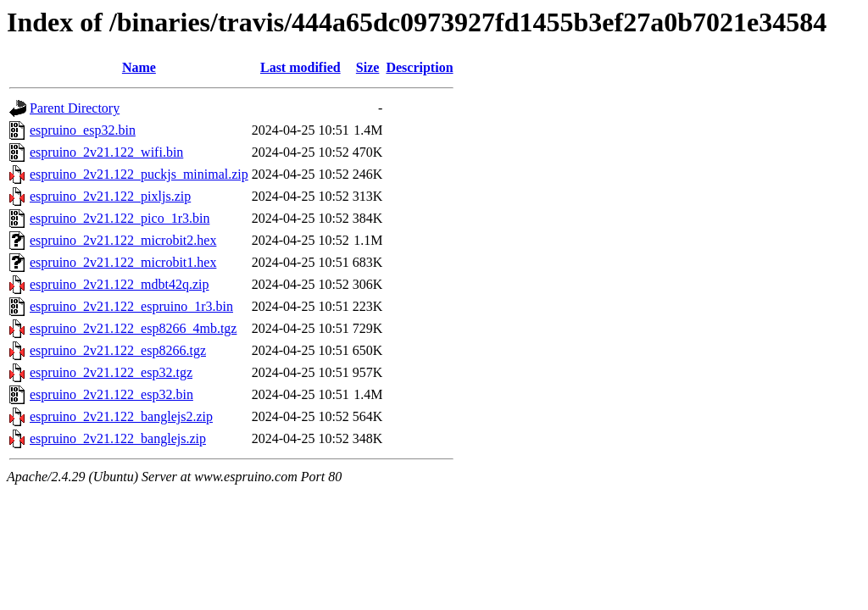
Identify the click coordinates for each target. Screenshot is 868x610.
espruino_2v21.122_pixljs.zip (110, 196)
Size (368, 67)
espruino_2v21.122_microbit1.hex (123, 262)
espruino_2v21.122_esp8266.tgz (118, 350)
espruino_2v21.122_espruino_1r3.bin (131, 306)
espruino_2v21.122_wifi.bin (106, 152)
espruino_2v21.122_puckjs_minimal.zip (139, 174)
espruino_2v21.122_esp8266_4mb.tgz (133, 328)
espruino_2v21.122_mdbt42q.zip (120, 284)
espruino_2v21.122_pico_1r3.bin (120, 218)
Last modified (300, 67)
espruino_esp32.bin (83, 130)
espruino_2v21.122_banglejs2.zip (121, 416)
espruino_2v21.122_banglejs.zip (118, 438)
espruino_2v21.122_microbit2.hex (123, 240)
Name (139, 67)
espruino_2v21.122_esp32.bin (111, 394)
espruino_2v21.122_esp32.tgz (111, 372)
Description (419, 67)
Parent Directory (75, 108)
